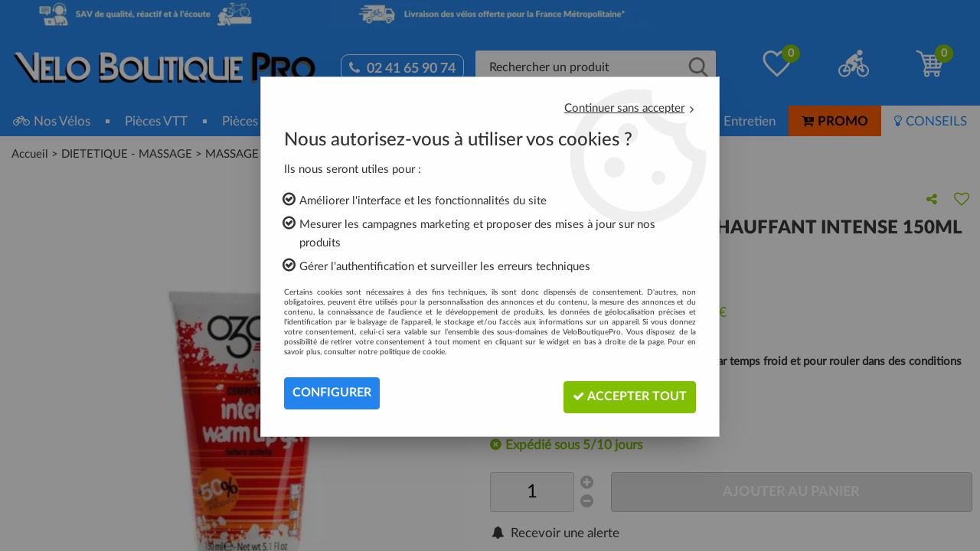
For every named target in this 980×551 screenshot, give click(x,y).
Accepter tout (627, 393)
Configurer (332, 393)
